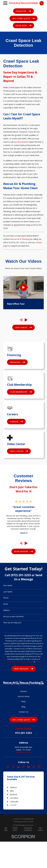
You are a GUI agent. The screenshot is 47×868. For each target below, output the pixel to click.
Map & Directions (23, 752)
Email (5, 604)
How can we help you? (12, 623)
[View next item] (26, 320)
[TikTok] (34, 767)
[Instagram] (39, 767)
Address (7, 610)
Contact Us (24, 712)
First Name (8, 586)
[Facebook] (8, 767)
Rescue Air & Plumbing (20, 239)
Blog (23, 707)
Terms (38, 662)
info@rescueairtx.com (15, 662)
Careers (23, 691)
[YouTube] (29, 767)
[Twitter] (13, 767)
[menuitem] (6, 829)
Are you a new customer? (14, 617)
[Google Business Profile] (18, 767)
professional (20, 142)
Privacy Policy (29, 662)
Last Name (8, 592)
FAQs (23, 701)
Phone (6, 598)
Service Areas (24, 696)
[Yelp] (23, 767)
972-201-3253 (24, 733)
